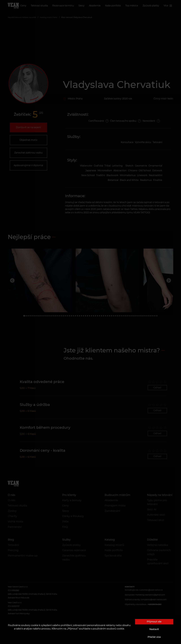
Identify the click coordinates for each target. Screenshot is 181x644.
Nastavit (154, 629)
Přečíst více (154, 637)
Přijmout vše (154, 622)
